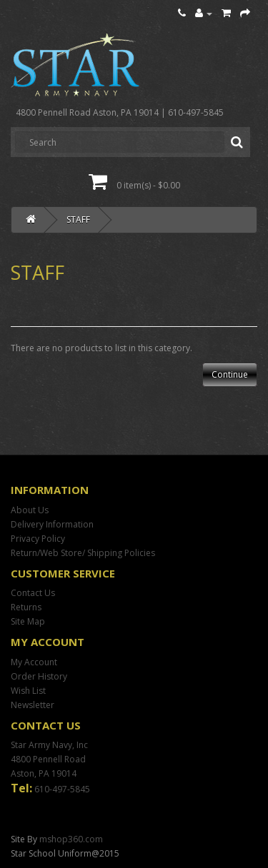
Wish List (28, 691)
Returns (26, 607)
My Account (34, 662)
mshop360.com (71, 839)
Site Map (28, 621)
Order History (39, 676)
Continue (230, 374)
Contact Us (33, 593)
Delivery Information (52, 524)
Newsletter (33, 705)
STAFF (78, 219)
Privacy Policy (38, 539)
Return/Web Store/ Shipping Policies (83, 553)
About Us (30, 510)
